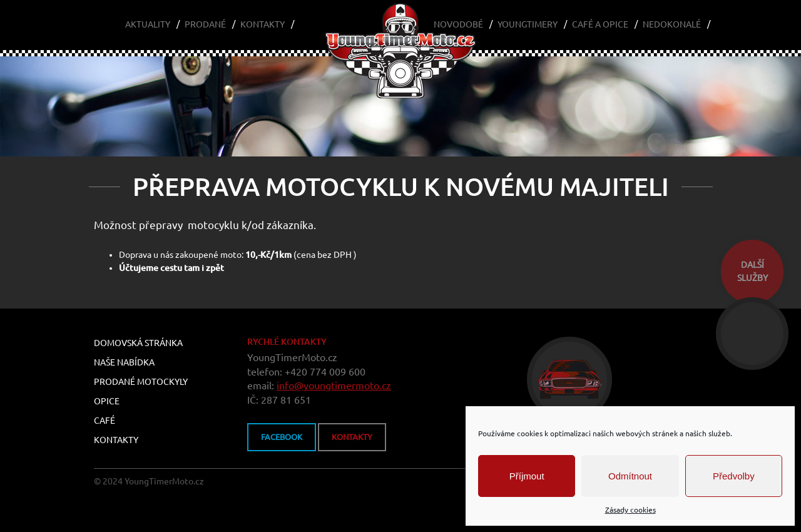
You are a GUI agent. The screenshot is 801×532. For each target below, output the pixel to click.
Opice (107, 401)
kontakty (352, 437)
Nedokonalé (672, 24)
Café (105, 421)
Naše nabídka (124, 362)
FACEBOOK (282, 437)
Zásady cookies (630, 510)
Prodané (205, 24)
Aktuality (148, 24)
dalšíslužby (753, 271)
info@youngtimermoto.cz (334, 386)
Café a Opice (600, 24)
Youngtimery (528, 24)
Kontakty (263, 24)
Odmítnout (630, 476)
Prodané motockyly (141, 382)
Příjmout (527, 476)
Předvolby (734, 476)
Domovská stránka (138, 343)
